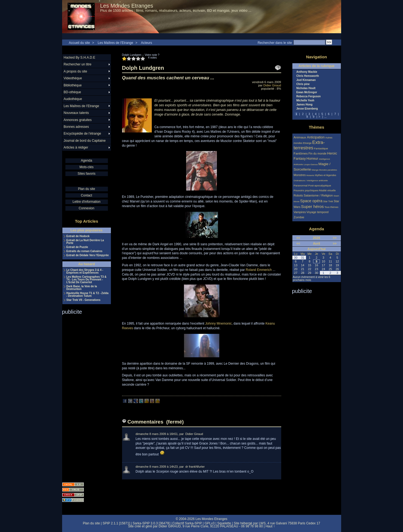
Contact (87, 195)
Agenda (87, 161)
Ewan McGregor (307, 92)
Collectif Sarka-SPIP (187, 523)
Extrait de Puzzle (77, 247)
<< (298, 238)
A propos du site (75, 71)
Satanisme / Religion (318, 195)
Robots (298, 195)
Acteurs (146, 43)
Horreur (312, 159)
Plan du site (87, 189)
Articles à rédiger (76, 147)
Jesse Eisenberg (307, 109)
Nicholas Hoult (306, 88)
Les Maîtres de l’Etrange (116, 43)
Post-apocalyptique (320, 185)
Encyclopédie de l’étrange (82, 134)
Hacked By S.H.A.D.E (80, 58)
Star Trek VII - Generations (84, 300)
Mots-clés (87, 167)
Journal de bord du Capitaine (85, 141)
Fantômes (301, 153)
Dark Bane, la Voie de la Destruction (82, 288)
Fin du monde (317, 153)
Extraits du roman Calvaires (84, 251)
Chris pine (303, 84)
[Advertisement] (84, 397)
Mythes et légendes (326, 175)
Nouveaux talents (76, 113)
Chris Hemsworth (308, 76)
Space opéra (311, 201)
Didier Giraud (272, 85)
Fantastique (321, 148)
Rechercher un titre (78, 64)
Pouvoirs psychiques (306, 190)
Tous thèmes (331, 207)
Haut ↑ (270, 526)
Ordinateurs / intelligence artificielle (311, 181)
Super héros (312, 206)
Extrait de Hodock (78, 236)
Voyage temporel (318, 212)
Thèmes (316, 127)
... (325, 117)
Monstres (300, 175)
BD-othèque (72, 92)
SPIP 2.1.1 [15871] (116, 523)
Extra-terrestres (309, 145)
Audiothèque (73, 99)
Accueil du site (79, 43)
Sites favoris (87, 174)
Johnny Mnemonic (218, 324)
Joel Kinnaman (306, 80)
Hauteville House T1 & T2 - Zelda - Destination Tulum (87, 295)
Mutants (310, 175)
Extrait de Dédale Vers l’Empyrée (88, 255)
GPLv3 (210, 523)
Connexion (87, 208)
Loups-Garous (311, 164)
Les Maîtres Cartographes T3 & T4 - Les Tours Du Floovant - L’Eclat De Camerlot (87, 280)
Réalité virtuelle (328, 191)
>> (335, 238)
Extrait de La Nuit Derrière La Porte (85, 242)
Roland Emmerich (259, 270)
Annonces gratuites (78, 120)
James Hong (304, 105)
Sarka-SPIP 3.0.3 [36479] (151, 523)
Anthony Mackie (307, 72)
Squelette (224, 523)
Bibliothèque (73, 85)
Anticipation (316, 137)
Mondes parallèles (328, 170)
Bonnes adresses (76, 127)
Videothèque (73, 78)
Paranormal (301, 185)
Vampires (300, 212)
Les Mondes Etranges (127, 6)
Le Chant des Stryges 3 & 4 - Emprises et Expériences (85, 271)
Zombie (299, 217)
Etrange (307, 143)
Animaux (300, 137)
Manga (315, 170)
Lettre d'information (86, 202)
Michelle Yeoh (305, 101)
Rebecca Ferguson (309, 96)
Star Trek (328, 201)
